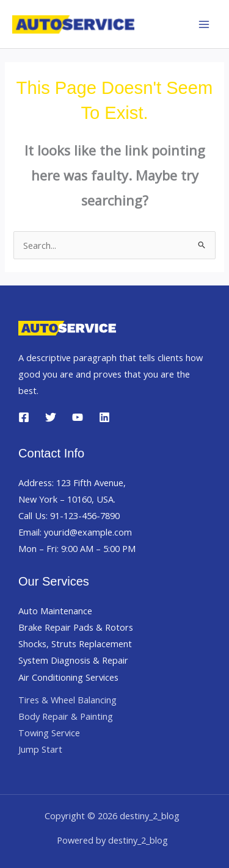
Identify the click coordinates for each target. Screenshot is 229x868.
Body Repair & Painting (66, 716)
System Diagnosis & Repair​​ (73, 660)
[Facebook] (24, 417)
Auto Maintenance (55, 611)
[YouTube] (78, 417)
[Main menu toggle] (204, 24)
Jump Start (40, 749)
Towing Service (49, 733)
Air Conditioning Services (68, 677)
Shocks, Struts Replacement (75, 644)
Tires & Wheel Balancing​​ (67, 700)
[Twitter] (51, 417)
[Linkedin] (104, 417)
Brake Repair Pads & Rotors (76, 627)
